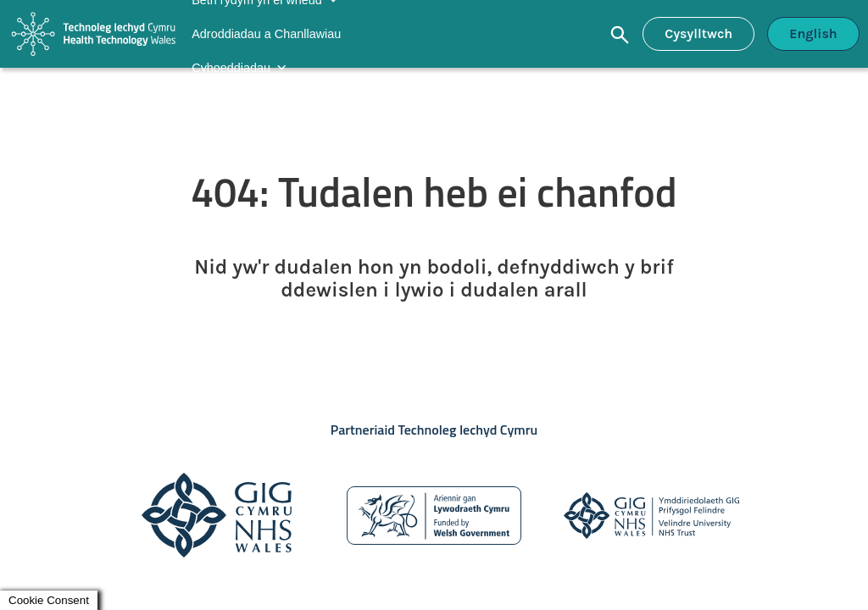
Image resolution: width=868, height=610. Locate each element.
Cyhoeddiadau (231, 68)
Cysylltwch (698, 33)
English (813, 33)
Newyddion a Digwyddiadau (267, 102)
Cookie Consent (49, 600)
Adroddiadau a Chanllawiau (266, 34)
